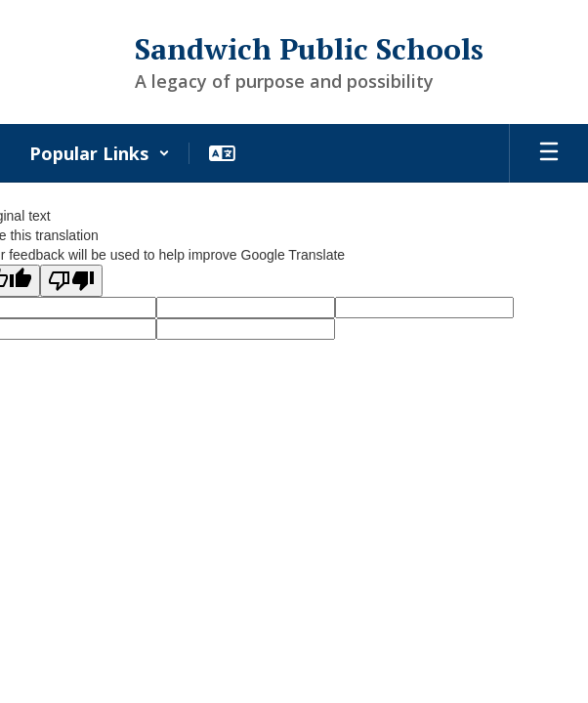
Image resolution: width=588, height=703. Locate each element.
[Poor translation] (71, 281)
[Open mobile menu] (549, 153)
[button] (100, 153)
